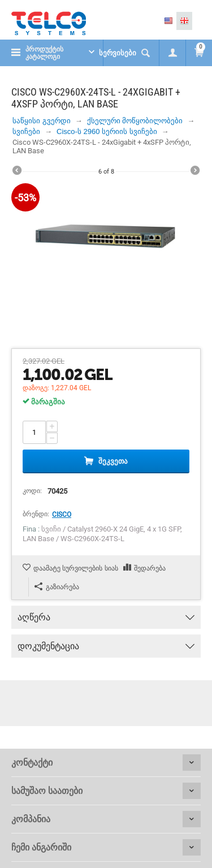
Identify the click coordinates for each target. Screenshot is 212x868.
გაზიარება (57, 587)
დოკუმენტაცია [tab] (106, 643)
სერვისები (118, 53)
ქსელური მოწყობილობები (135, 121)
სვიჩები (26, 131)
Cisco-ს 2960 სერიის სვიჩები (107, 131)
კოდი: (32, 491)
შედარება (150, 568)
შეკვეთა (113, 461)
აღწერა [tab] (106, 614)
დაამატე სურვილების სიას (76, 568)
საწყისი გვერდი (42, 121)
